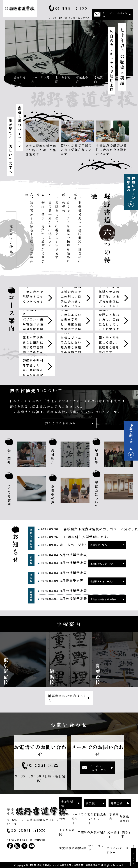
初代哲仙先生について (97, 816)
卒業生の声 (82, 79)
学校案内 (98, 79)
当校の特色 (19, 79)
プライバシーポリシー (117, 850)
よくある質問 (63, 79)
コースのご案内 (40, 79)
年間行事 (126, 834)
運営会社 (81, 848)
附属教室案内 (124, 819)
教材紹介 (100, 832)
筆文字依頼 (67, 848)
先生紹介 (114, 832)
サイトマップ (96, 848)
